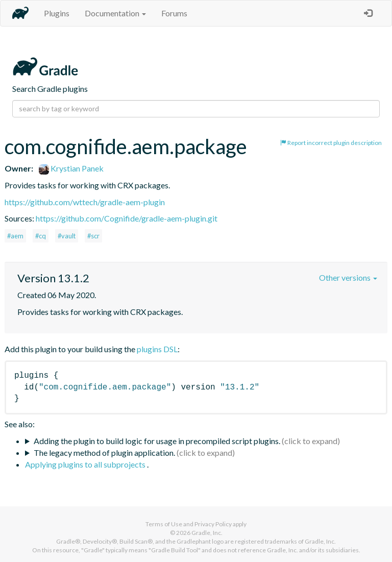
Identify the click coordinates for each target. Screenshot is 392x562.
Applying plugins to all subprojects (86, 464)
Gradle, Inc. (207, 533)
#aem (15, 236)
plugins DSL (157, 349)
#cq (41, 236)
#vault (67, 236)
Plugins (57, 13)
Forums (174, 13)
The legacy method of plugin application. (104, 453)
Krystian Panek (71, 168)
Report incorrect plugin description (331, 143)
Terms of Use (164, 524)
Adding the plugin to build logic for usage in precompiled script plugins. (157, 441)
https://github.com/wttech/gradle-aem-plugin (85, 202)
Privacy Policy (213, 524)
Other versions (348, 277)
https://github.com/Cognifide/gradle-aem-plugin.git (127, 218)
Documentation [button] (115, 13)
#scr (93, 236)
